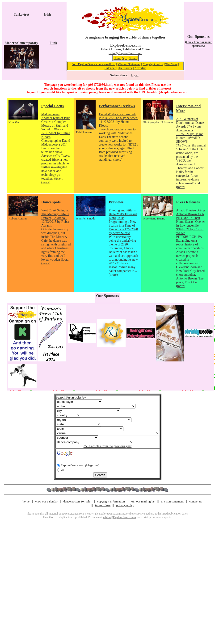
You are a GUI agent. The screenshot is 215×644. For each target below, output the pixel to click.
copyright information (111, 501)
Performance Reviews (117, 106)
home (26, 501)
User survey (125, 68)
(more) (46, 182)
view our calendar (46, 501)
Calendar (110, 68)
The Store (171, 64)
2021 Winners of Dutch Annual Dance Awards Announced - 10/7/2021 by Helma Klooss (190, 128)
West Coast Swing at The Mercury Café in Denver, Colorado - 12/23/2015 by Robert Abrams (56, 218)
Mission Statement (129, 64)
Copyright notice (153, 64)
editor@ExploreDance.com (125, 53)
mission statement (172, 501)
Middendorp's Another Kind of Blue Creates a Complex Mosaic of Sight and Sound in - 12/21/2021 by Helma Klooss (56, 126)
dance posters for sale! (77, 501)
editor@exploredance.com (169, 92)
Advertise (141, 68)
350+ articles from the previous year (107, 446)
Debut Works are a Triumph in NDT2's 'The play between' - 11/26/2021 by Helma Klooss (118, 120)
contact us (196, 501)
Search (133, 58)
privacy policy (125, 505)
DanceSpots (51, 202)
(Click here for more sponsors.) (198, 44)
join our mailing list (143, 501)
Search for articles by (71, 397)
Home (117, 58)
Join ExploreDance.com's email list (94, 64)
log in (135, 75)
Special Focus (53, 106)
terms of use (103, 505)
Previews (116, 202)
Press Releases (188, 202)
